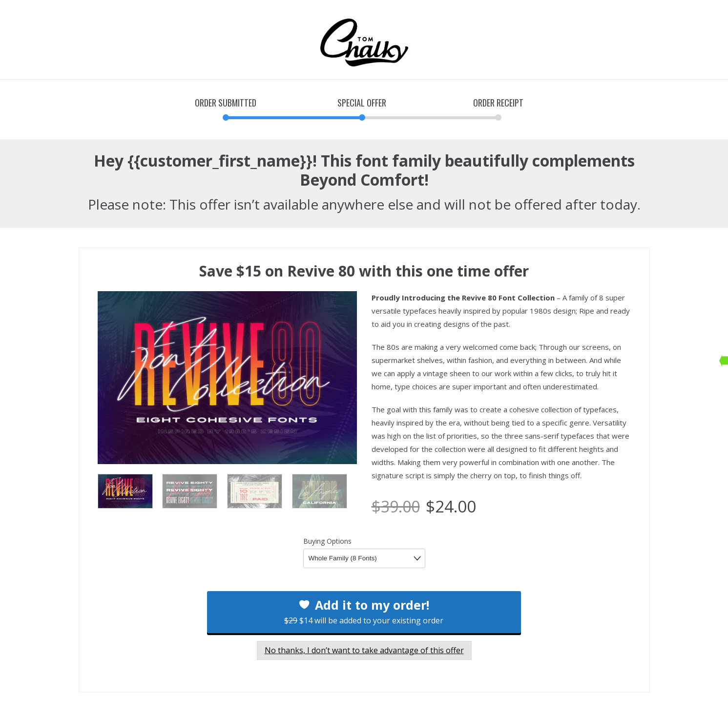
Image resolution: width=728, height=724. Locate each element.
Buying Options (327, 541)
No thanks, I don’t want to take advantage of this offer (364, 650)
